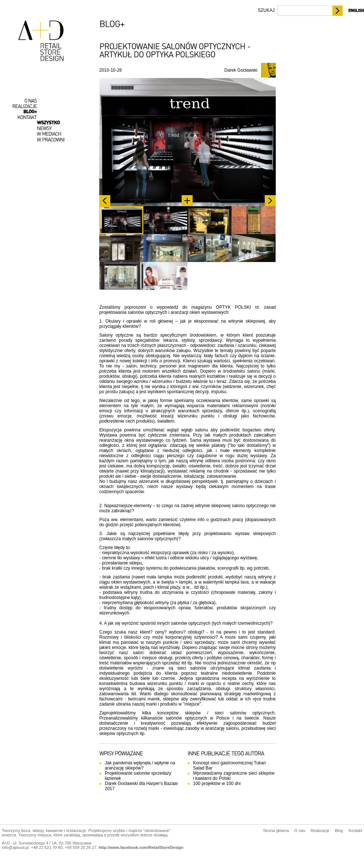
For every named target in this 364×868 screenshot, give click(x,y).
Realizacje (320, 831)
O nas (300, 831)
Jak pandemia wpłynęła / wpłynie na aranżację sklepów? (140, 765)
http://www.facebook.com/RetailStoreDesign (141, 847)
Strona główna (276, 831)
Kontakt (355, 831)
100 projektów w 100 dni (217, 783)
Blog (339, 831)
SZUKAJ (266, 10)
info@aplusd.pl (15, 847)
